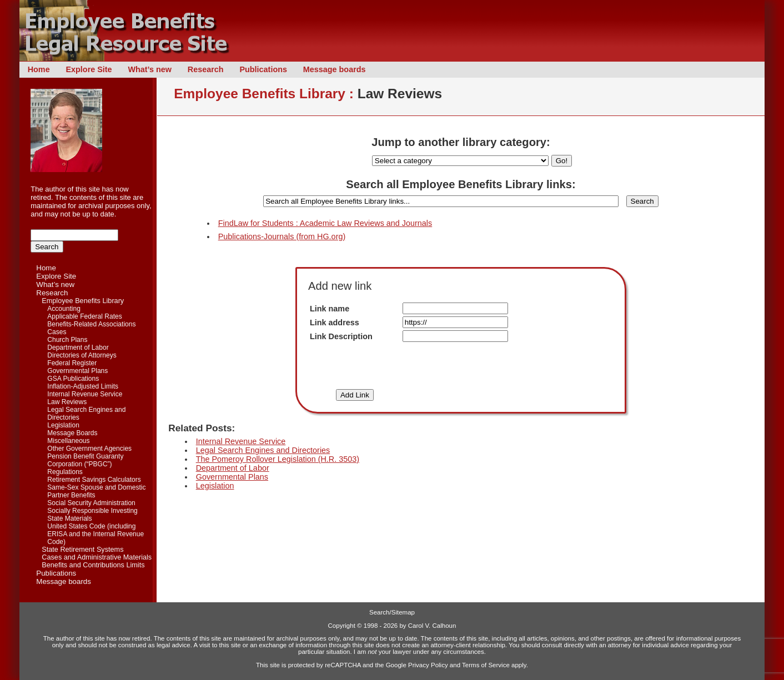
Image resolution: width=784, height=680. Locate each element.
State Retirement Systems (82, 550)
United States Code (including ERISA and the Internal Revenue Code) (96, 534)
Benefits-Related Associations (91, 324)
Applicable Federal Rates (84, 316)
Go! (562, 161)
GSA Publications (73, 379)
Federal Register (72, 363)
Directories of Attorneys (82, 355)
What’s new (150, 69)
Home (39, 69)
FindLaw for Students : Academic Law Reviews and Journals (325, 223)
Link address (335, 323)
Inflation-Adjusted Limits (83, 386)
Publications (263, 69)
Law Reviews (67, 402)
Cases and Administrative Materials (97, 557)
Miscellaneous (68, 441)
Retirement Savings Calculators (94, 480)
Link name (330, 309)
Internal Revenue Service (85, 394)
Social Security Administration (91, 503)
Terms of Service (486, 665)
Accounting (64, 309)
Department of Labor (78, 347)
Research (206, 69)
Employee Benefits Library (83, 301)
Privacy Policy (428, 665)
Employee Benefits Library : (264, 94)
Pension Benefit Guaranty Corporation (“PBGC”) (85, 460)
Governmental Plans (77, 371)
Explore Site (89, 69)
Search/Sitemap (392, 612)
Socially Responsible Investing (92, 511)
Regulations (65, 472)
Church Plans (67, 340)
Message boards (335, 69)
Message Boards (72, 433)
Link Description (341, 336)
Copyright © (345, 626)
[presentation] (459, 366)
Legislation (63, 425)
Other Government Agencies (89, 449)
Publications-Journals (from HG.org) (282, 236)
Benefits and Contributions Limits (93, 565)
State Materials (69, 518)
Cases (57, 332)
